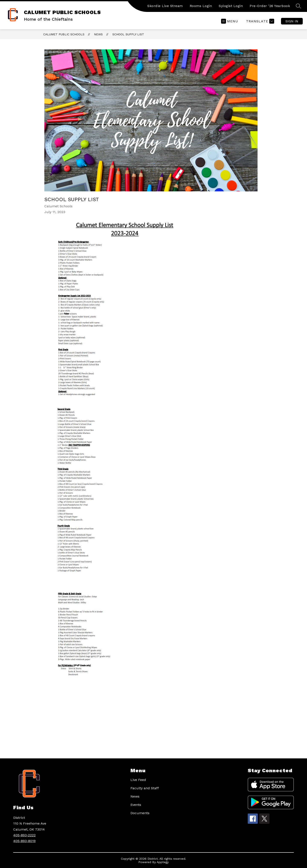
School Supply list (128, 34)
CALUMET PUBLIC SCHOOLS (64, 34)
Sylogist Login (231, 6)
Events (136, 805)
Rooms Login (201, 6)
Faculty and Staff (145, 788)
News (98, 34)
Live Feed (138, 780)
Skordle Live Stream (165, 6)
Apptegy (163, 862)
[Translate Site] (260, 21)
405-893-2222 (24, 835)
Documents (140, 813)
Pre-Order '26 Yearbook (270, 6)
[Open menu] (230, 21)
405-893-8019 (24, 841)
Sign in (292, 21)
